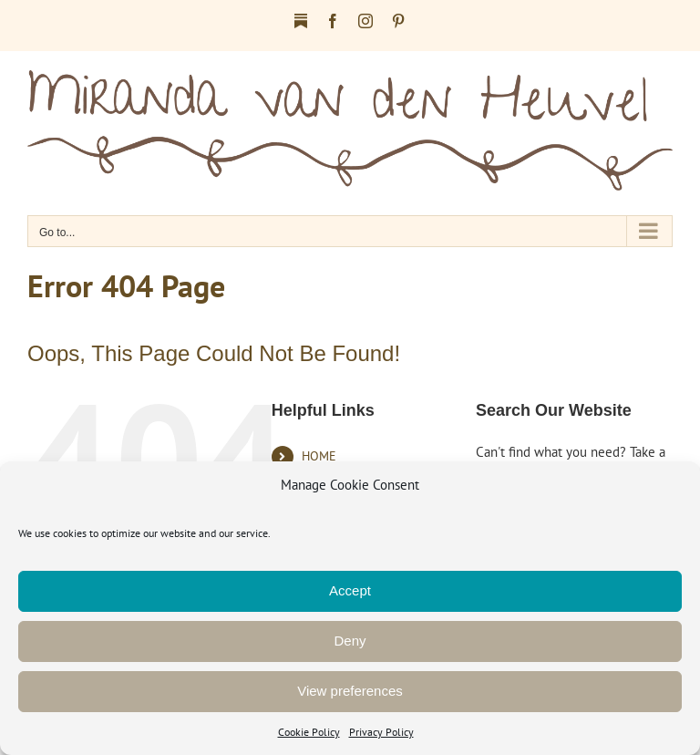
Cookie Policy (309, 732)
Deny (350, 641)
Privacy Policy (381, 732)
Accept (350, 590)
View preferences (350, 691)
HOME (319, 456)
